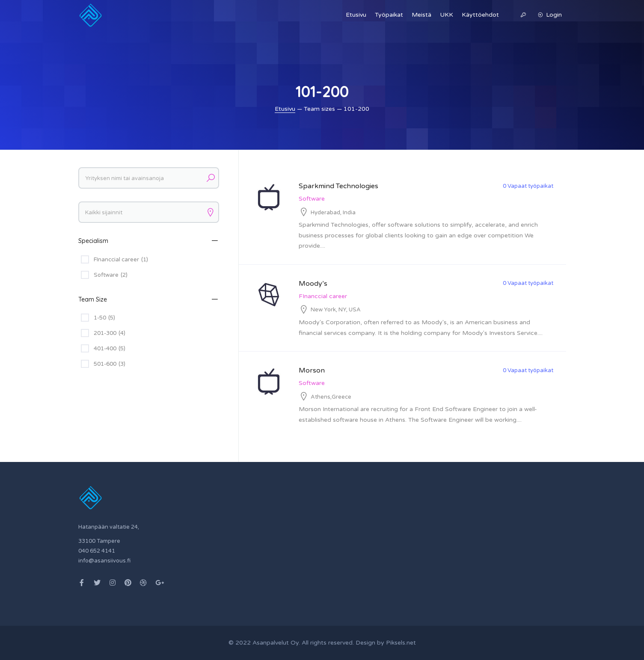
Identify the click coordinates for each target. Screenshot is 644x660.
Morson (312, 370)
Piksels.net (401, 643)
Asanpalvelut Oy (276, 643)
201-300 (110, 333)
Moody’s (313, 284)
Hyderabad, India (333, 213)
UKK (447, 15)
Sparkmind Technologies (338, 186)
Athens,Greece (331, 397)
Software (312, 199)
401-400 (110, 349)
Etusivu (356, 15)
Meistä (421, 15)
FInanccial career (323, 296)
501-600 (110, 364)
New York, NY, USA (336, 310)
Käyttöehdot (480, 15)
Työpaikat (389, 15)
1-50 (104, 318)
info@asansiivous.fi (104, 561)
